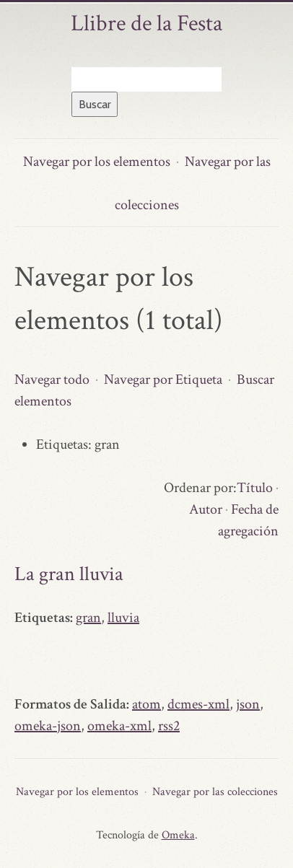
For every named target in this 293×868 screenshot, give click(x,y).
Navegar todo (52, 380)
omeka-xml (119, 726)
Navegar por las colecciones (215, 792)
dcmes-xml (198, 704)
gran (88, 618)
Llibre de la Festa (146, 23)
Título (255, 488)
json (248, 704)
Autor (206, 509)
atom (146, 704)
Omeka (178, 835)
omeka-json (48, 726)
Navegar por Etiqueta (163, 380)
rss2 (169, 726)
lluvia (123, 618)
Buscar (95, 104)
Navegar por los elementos (97, 162)
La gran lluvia (69, 574)
